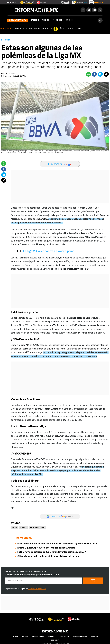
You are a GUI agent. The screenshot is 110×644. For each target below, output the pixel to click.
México (46, 20)
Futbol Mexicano (37, 528)
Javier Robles (10, 74)
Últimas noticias (18, 20)
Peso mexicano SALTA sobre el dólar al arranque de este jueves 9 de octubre (57, 544)
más (69, 20)
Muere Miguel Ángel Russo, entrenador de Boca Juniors (46, 548)
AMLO (14, 528)
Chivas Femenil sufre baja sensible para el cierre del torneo (48, 556)
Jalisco (35, 20)
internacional (38, 637)
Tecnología (64, 637)
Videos (57, 20)
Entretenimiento (80, 637)
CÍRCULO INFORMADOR (70, 29)
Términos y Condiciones (37, 589)
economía (55, 640)
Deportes (6, 40)
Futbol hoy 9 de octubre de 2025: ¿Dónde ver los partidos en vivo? (52, 552)
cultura (95, 637)
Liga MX (23, 528)
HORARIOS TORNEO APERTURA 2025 (32, 29)
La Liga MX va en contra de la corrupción (49, 251)
